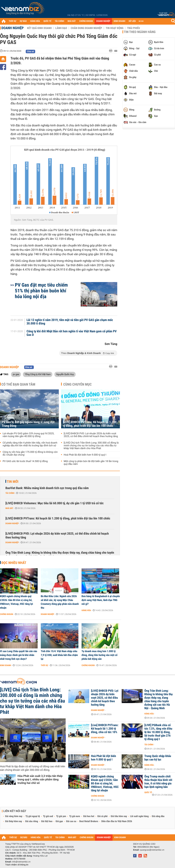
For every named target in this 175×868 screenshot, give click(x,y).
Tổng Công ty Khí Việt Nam (38, 374)
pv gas (16, 374)
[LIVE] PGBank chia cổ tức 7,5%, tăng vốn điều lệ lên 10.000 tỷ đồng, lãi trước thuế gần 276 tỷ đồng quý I (158, 732)
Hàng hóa (86, 610)
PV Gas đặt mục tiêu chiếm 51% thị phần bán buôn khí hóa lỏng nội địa (41, 291)
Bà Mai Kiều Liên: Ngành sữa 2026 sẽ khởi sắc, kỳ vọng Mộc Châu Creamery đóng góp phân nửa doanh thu (60, 602)
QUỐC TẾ (47, 21)
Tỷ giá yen (61, 816)
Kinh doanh (6, 665)
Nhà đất (9, 508)
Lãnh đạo (61, 28)
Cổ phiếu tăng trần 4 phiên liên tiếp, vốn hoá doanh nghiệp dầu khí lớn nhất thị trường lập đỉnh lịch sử (30, 444)
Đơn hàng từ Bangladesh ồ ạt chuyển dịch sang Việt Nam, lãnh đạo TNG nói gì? (101, 600)
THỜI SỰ (13, 21)
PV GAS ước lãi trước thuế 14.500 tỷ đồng (25, 461)
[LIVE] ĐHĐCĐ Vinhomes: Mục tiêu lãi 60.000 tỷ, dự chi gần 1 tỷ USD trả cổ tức (55, 503)
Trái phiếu (133, 28)
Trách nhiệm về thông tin (17, 865)
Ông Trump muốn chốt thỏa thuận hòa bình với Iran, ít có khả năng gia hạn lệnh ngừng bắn (158, 782)
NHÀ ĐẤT (72, 21)
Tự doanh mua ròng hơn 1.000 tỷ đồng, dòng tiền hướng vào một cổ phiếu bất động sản (99, 655)
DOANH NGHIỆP (103, 21)
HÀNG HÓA (35, 21)
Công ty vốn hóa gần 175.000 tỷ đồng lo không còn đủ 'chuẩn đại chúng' (30, 453)
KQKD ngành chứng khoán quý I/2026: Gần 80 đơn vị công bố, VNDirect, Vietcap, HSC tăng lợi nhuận (16, 602)
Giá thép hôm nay (14, 821)
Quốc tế (148, 792)
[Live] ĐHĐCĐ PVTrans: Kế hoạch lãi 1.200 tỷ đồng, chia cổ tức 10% (105, 729)
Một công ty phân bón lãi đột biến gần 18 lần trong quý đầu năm (91, 463)
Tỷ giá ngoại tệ (33, 816)
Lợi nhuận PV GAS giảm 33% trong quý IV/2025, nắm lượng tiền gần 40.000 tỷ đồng (28, 435)
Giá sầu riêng (32, 821)
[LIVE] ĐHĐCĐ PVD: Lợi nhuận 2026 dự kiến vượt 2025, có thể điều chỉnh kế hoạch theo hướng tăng (91, 435)
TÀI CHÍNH (59, 21)
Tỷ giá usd (48, 816)
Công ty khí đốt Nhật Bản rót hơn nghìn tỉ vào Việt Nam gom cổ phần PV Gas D (72, 333)
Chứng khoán (7, 614)
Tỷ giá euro (75, 816)
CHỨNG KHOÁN (86, 21)
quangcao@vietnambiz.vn (152, 850)
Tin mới (13, 482)
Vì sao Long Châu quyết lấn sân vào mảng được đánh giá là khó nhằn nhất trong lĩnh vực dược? (19, 655)
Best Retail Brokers (89, 821)
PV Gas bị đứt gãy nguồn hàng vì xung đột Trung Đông (28, 424)
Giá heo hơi (89, 816)
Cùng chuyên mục (78, 384)
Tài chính (10, 493)
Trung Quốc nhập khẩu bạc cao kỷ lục (158, 758)
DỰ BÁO (23, 21)
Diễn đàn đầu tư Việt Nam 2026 (117, 821)
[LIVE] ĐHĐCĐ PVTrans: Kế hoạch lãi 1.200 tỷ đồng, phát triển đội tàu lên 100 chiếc (90, 424)
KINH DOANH (120, 21)
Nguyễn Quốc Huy (65, 374)
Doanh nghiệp (13, 28)
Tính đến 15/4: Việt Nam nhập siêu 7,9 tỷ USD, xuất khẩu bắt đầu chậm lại (59, 655)
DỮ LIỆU (132, 21)
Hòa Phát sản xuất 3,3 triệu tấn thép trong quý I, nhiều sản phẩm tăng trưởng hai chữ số (40, 779)
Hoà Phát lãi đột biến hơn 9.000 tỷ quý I (85, 455)
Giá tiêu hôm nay (119, 816)
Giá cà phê (102, 816)
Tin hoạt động (115, 28)
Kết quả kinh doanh (39, 28)
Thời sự (44, 665)
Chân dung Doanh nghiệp (86, 28)
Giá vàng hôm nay (14, 816)
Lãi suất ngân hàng (139, 816)
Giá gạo (59, 821)
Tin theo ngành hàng (140, 32)
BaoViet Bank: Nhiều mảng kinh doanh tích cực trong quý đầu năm (47, 488)
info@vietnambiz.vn (21, 862)
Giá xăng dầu (158, 816)
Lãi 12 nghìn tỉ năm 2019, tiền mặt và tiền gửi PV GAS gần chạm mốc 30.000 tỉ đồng (70, 322)
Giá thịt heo (47, 821)
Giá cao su (71, 821)
